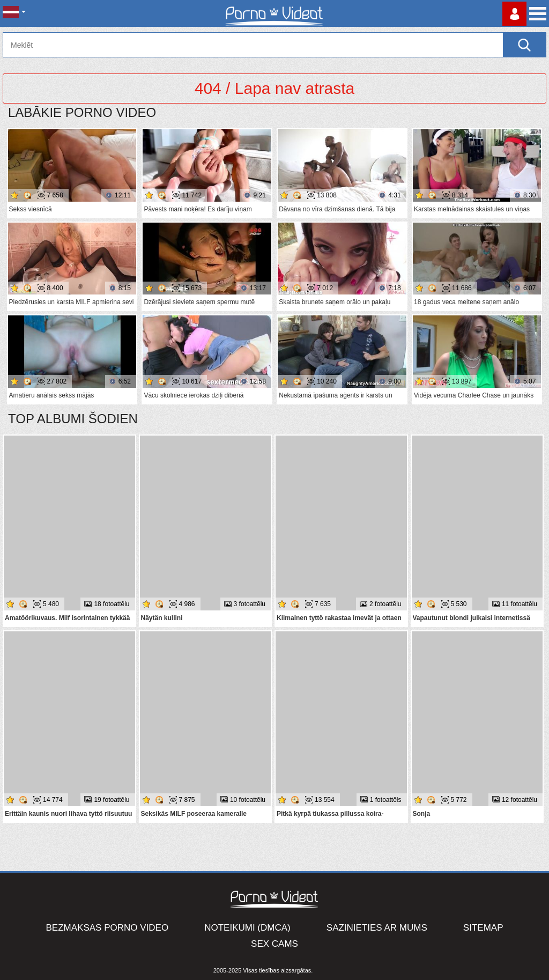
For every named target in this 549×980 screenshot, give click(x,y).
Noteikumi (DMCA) (247, 928)
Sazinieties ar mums (377, 928)
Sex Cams (274, 944)
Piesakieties (514, 14)
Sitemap (483, 928)
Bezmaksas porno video (107, 928)
